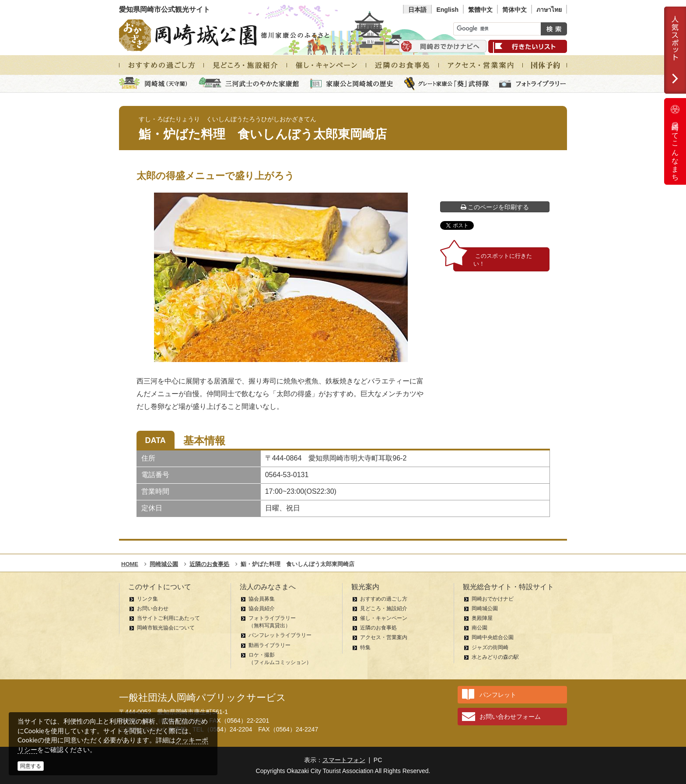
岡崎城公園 (485, 608)
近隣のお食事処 (378, 628)
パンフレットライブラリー (280, 635)
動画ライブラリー (269, 645)
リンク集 (147, 599)
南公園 (479, 628)
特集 (365, 647)
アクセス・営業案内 (384, 637)
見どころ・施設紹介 (384, 608)
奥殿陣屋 (482, 618)
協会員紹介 (262, 608)
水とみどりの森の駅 (495, 657)
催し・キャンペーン (384, 618)
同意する (31, 766)
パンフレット (498, 695)
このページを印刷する (495, 207)
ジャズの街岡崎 (490, 647)
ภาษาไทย (549, 10)
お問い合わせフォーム (510, 717)
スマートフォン (344, 760)
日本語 (417, 10)
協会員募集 (262, 599)
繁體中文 (480, 10)
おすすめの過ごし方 (384, 599)
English (447, 10)
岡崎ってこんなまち (675, 141)
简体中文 (514, 10)
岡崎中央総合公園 (493, 637)
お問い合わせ (153, 608)
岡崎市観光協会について (166, 628)
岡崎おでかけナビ (493, 599)
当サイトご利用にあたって (168, 618)
